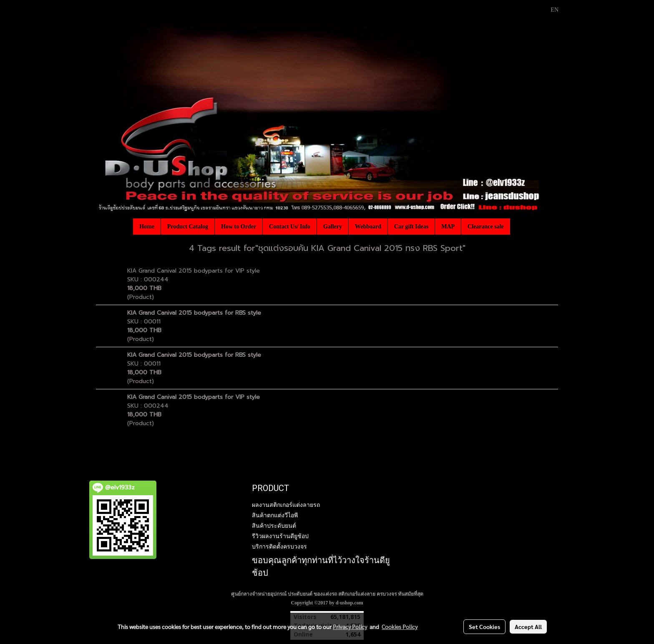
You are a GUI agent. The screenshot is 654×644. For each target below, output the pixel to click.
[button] (518, 226)
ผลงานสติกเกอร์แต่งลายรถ (286, 505)
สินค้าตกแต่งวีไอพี (275, 515)
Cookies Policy (400, 626)
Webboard (368, 227)
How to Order (239, 227)
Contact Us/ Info (290, 227)
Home (147, 227)
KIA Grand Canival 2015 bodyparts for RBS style (194, 313)
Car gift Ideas (411, 227)
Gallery (333, 227)
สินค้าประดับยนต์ (274, 526)
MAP (448, 227)
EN (550, 10)
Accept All (528, 626)
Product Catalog (188, 227)
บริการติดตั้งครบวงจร (279, 546)
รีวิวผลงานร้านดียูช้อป (280, 536)
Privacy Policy (350, 626)
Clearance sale (486, 227)
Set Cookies (484, 626)
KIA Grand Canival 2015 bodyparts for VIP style (194, 271)
